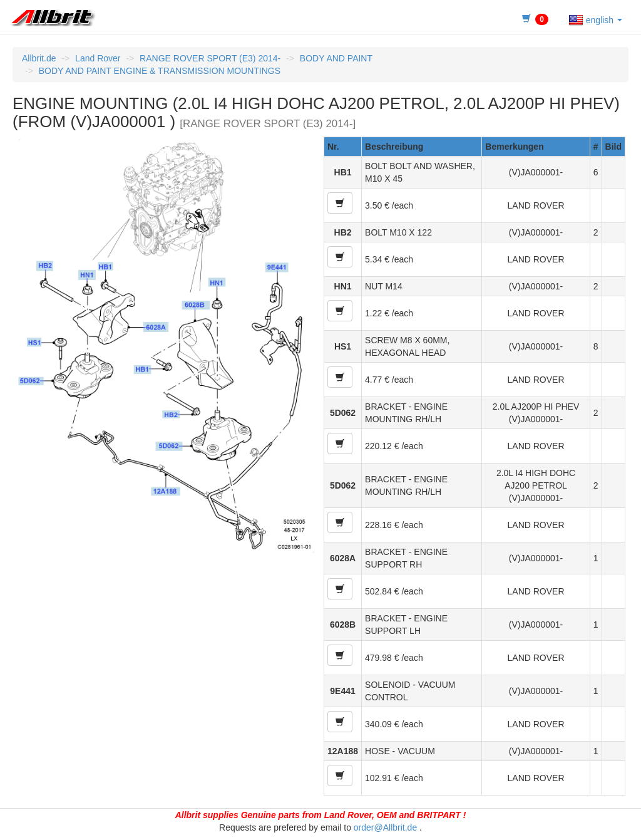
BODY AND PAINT (336, 58)
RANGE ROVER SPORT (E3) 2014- (210, 58)
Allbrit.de (39, 58)
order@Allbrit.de (385, 827)
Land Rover (98, 58)
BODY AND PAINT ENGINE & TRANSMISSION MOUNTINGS (160, 71)
